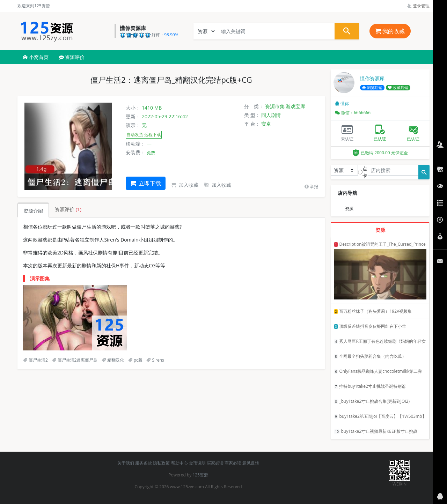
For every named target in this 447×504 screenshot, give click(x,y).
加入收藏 (185, 185)
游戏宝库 (295, 106)
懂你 (342, 103)
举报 (311, 187)
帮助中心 (179, 463)
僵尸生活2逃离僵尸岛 (75, 360)
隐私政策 (161, 463)
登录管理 (418, 6)
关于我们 (126, 463)
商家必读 (233, 463)
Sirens (155, 360)
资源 (349, 209)
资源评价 (72, 57)
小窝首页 (36, 57)
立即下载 (146, 183)
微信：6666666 (353, 113)
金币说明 (197, 463)
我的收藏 (390, 31)
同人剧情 (271, 115)
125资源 (200, 475)
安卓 (266, 124)
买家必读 (215, 463)
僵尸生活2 (35, 360)
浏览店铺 (372, 88)
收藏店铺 (398, 88)
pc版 (135, 360)
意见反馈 (251, 463)
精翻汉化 (113, 360)
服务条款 (144, 463)
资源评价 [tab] (68, 209)
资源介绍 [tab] (33, 211)
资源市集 (275, 106)
